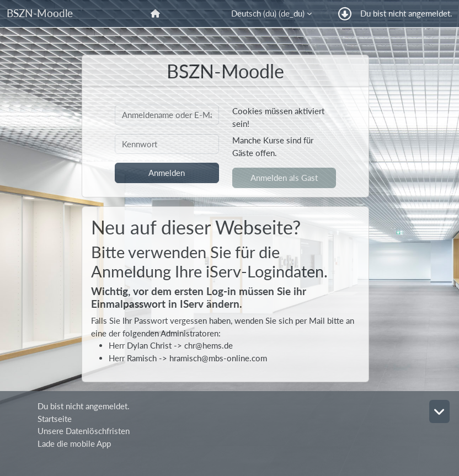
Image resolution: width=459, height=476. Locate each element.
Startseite (55, 419)
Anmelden (167, 173)
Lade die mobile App (74, 443)
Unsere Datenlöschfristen (84, 431)
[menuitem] (156, 14)
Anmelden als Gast (284, 178)
